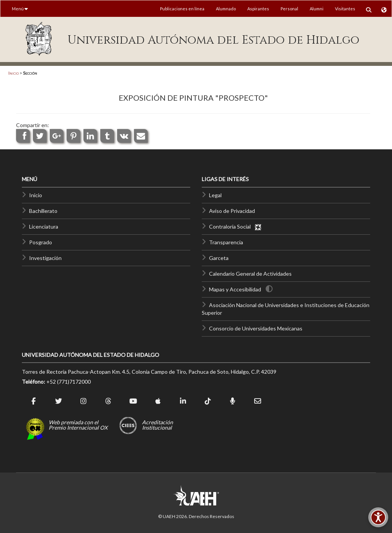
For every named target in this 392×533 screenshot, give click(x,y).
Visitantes (345, 9)
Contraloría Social (235, 226)
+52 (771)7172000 (69, 382)
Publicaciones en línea (182, 9)
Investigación (45, 258)
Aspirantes (258, 9)
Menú (20, 9)
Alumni (317, 9)
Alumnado (226, 9)
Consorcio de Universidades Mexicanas (256, 328)
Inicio (14, 73)
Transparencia (226, 242)
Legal (215, 195)
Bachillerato (43, 211)
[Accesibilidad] (378, 517)
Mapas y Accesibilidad (235, 289)
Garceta (219, 258)
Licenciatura (44, 226)
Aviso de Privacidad (232, 211)
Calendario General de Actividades (250, 274)
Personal (289, 9)
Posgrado (41, 242)
